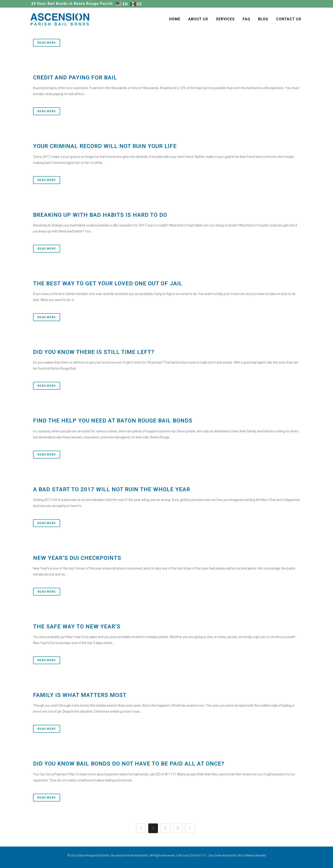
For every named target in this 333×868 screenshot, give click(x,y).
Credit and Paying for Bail (75, 78)
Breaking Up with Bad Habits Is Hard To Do (100, 215)
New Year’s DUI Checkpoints (77, 558)
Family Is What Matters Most (80, 695)
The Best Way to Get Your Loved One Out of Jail (108, 283)
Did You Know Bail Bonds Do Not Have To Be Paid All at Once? (129, 764)
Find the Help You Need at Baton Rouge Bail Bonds (113, 421)
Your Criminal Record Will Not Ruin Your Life (105, 146)
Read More (47, 43)
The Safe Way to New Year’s (77, 627)
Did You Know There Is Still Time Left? (94, 352)
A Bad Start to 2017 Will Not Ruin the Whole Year (112, 489)
